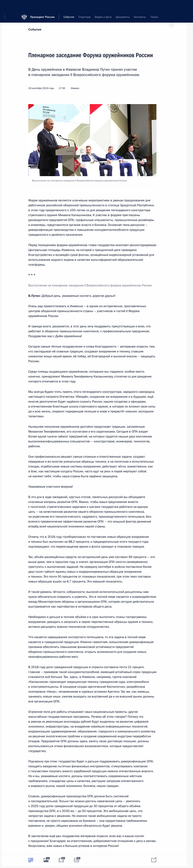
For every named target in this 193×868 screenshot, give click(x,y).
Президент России (42, 6)
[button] (6, 6)
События (35, 30)
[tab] (31, 860)
